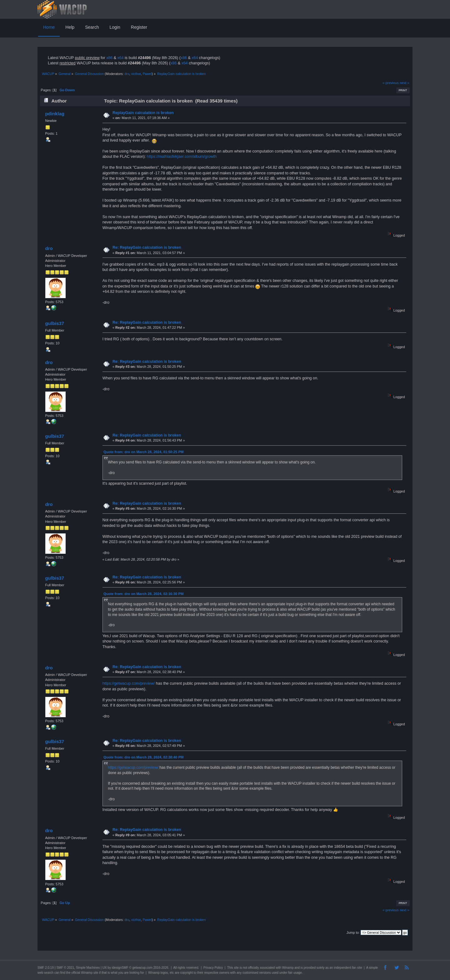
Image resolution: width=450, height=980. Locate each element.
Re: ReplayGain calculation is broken (147, 247)
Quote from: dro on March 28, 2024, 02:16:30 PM (143, 594)
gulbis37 (55, 323)
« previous (391, 83)
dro (127, 74)
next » (405, 83)
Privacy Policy (213, 968)
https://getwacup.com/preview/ (129, 683)
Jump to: (353, 932)
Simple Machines (88, 968)
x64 (120, 58)
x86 (109, 58)
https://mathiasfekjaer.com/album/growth (182, 157)
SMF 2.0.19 (46, 968)
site (236, 968)
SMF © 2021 (65, 968)
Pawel (147, 74)
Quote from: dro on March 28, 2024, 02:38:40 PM (143, 757)
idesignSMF (120, 968)
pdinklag (55, 114)
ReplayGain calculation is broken (143, 113)
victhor (136, 74)
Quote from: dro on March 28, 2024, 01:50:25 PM (143, 452)
